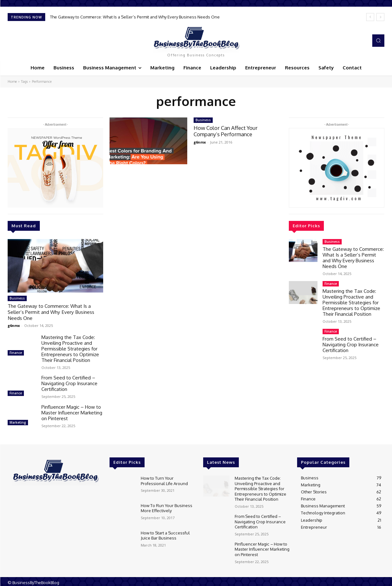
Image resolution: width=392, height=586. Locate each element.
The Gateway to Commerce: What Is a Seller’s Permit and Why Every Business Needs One (135, 17)
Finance (16, 352)
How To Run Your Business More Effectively (166, 507)
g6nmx (14, 325)
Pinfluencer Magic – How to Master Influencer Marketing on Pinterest (72, 412)
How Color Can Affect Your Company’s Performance (226, 131)
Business (17, 298)
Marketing (18, 421)
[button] (378, 40)
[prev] (370, 17)
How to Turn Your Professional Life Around (164, 479)
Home (12, 81)
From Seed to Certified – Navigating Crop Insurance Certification (69, 382)
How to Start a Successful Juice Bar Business (165, 534)
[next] (380, 17)
